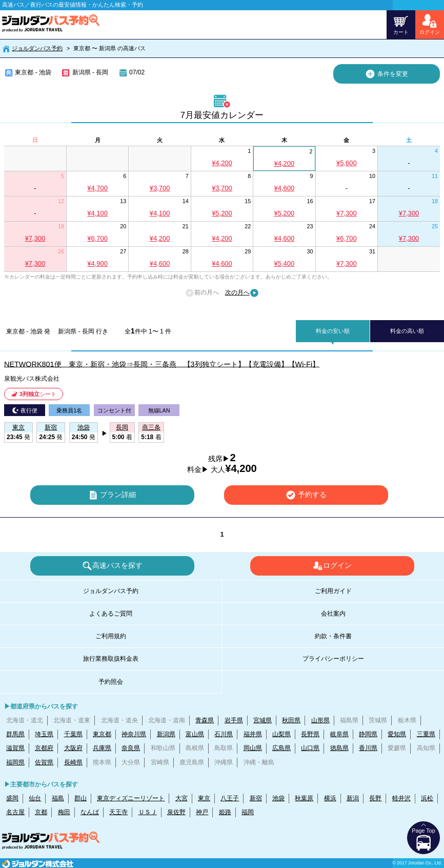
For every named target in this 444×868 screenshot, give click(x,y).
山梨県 (281, 734)
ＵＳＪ (148, 812)
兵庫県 (102, 748)
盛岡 (12, 798)
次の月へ (242, 293)
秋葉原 (304, 798)
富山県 (195, 734)
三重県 (426, 734)
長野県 (310, 734)
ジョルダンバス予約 (37, 48)
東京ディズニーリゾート (131, 798)
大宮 (181, 798)
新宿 (256, 798)
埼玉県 (44, 734)
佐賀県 (44, 762)
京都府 (44, 748)
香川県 (368, 748)
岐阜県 (339, 734)
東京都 (102, 734)
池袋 (278, 798)
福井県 (253, 734)
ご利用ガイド (333, 591)
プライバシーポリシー (333, 659)
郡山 (80, 798)
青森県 (205, 720)
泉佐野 (176, 812)
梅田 (64, 812)
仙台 (35, 798)
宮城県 (263, 720)
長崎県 (73, 762)
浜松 (427, 798)
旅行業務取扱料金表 (111, 659)
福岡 (248, 812)
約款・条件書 (333, 636)
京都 (41, 812)
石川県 (224, 734)
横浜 (330, 798)
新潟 (353, 798)
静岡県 (368, 734)
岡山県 (253, 748)
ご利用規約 (111, 636)
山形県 (320, 720)
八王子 (230, 798)
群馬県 (15, 734)
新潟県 (166, 734)
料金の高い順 (407, 331)
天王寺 (118, 812)
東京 (204, 798)
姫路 (225, 812)
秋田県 (291, 720)
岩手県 (234, 720)
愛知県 (397, 734)
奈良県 (131, 748)
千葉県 (73, 734)
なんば (90, 812)
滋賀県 (15, 748)
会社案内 (333, 614)
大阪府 (73, 748)
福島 (58, 798)
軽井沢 (401, 798)
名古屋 (15, 812)
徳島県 (339, 748)
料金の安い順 (333, 331)
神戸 (202, 812)
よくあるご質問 (111, 614)
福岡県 (15, 762)
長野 (375, 798)
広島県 (281, 748)
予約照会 (111, 682)
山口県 (310, 748)
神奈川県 (134, 734)
